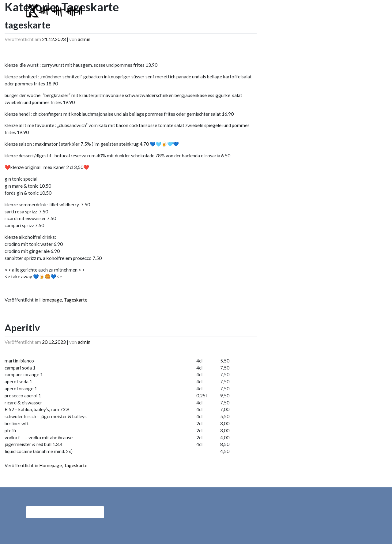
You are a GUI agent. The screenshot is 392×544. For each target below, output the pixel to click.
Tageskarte (75, 300)
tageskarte (28, 25)
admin (84, 39)
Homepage (51, 300)
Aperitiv (22, 328)
